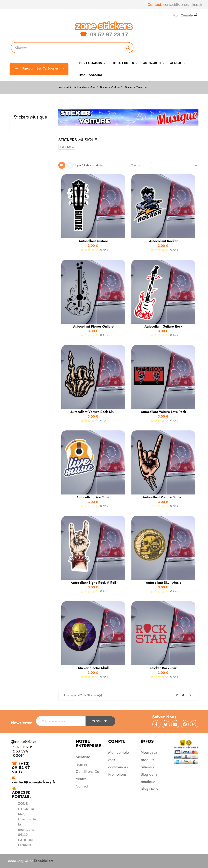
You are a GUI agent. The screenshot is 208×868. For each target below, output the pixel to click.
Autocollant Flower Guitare (93, 327)
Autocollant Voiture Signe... (163, 497)
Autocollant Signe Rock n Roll (93, 583)
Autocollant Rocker (163, 241)
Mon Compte (185, 15)
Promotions (117, 774)
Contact (82, 786)
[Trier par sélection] (174, 165)
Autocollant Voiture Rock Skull (93, 412)
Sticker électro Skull (93, 668)
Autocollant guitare (93, 241)
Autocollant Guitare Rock (163, 327)
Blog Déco (149, 789)
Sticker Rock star (163, 668)
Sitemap (147, 767)
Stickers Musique (30, 117)
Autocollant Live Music (93, 497)
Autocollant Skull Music (164, 583)
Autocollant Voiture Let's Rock (163, 412)
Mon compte (119, 752)
